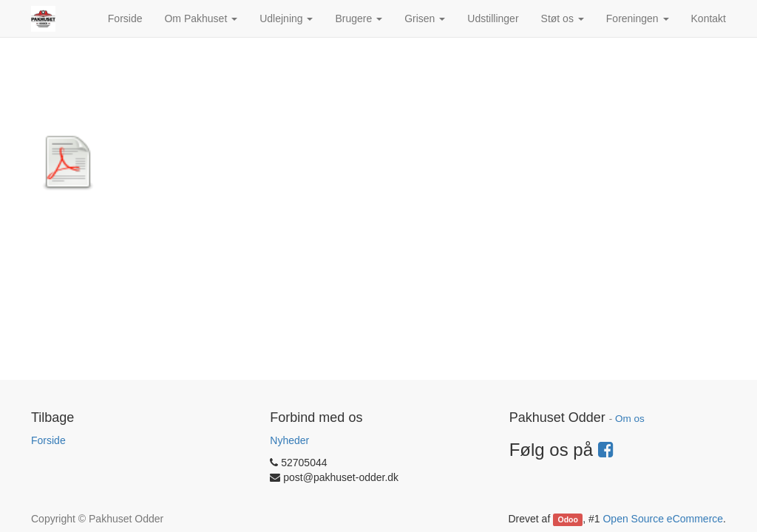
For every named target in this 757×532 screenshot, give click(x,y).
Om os (630, 419)
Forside (48, 440)
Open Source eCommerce (663, 519)
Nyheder (289, 440)
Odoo (568, 519)
